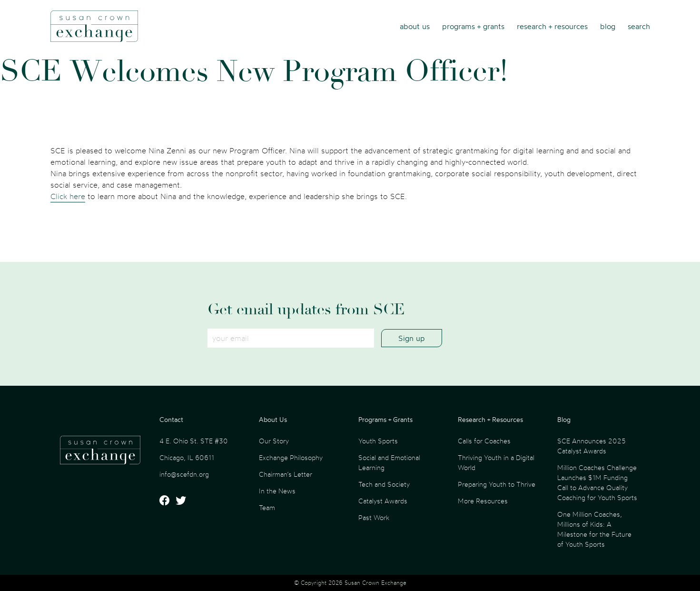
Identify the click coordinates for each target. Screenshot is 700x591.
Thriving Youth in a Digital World (496, 462)
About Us (415, 26)
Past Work (374, 517)
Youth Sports (378, 441)
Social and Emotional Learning (389, 462)
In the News (277, 491)
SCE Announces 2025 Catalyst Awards (592, 446)
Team (267, 507)
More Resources (483, 501)
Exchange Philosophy (291, 457)
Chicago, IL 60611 (187, 457)
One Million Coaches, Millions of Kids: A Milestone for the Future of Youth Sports (594, 529)
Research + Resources (552, 26)
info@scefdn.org (184, 474)
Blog (608, 26)
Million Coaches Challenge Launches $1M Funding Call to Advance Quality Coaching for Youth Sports (597, 482)
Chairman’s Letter (286, 474)
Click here (68, 196)
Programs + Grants (473, 26)
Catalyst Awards (383, 501)
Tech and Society (384, 484)
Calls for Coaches (484, 441)
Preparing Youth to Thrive (497, 484)
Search (639, 26)
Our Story (274, 441)
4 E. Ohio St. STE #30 (194, 441)
